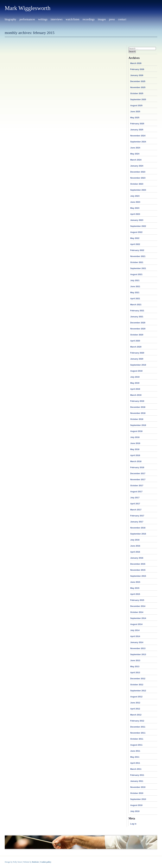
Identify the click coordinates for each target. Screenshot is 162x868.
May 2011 (135, 757)
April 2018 (135, 455)
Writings (43, 19)
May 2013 (135, 666)
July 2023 (135, 196)
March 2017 (136, 510)
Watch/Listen (73, 19)
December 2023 (138, 172)
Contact (122, 19)
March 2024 (136, 160)
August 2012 (136, 697)
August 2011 (136, 745)
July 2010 (135, 811)
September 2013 (138, 654)
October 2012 (137, 685)
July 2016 (135, 540)
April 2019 (135, 389)
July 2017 (135, 498)
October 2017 (137, 486)
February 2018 (137, 467)
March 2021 (136, 305)
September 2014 (138, 618)
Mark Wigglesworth (28, 8)
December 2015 (138, 564)
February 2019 (137, 401)
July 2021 (135, 280)
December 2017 (138, 473)
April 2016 (135, 552)
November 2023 (138, 178)
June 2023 (135, 202)
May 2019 (135, 383)
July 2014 (135, 630)
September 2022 (138, 226)
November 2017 (138, 479)
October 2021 (137, 262)
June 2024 (135, 148)
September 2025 (138, 99)
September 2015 (138, 576)
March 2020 (136, 347)
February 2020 (137, 353)
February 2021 (137, 311)
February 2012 (137, 721)
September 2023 (138, 190)
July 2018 (135, 437)
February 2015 (137, 600)
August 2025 (136, 105)
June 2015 (135, 582)
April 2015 (135, 594)
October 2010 (137, 793)
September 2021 (138, 268)
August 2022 (136, 232)
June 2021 (135, 286)
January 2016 (137, 558)
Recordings (89, 19)
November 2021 (138, 256)
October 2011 (137, 739)
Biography (11, 19)
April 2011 (135, 763)
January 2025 (137, 130)
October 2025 (137, 93)
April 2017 (135, 504)
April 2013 (135, 673)
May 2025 (135, 118)
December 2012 (138, 679)
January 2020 (137, 359)
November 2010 (138, 787)
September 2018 (138, 425)
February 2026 (137, 69)
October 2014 (137, 612)
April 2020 (135, 341)
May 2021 (135, 292)
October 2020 (137, 335)
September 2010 (138, 799)
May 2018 (135, 449)
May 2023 (135, 208)
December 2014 (138, 606)
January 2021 (137, 317)
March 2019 (136, 395)
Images (102, 19)
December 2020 (138, 323)
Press (112, 19)
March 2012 (136, 715)
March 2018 (136, 461)
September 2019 (138, 365)
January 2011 (137, 781)
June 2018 (135, 443)
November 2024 (138, 136)
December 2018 (138, 407)
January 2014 (137, 642)
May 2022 (135, 238)
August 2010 (136, 805)
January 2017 (137, 522)
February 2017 (137, 516)
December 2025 (138, 81)
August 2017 (136, 492)
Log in (133, 824)
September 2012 (138, 691)
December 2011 (138, 727)
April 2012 (135, 709)
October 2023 (137, 184)
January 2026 (137, 75)
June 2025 (135, 112)
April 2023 (135, 214)
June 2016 (135, 546)
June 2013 (135, 660)
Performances (27, 19)
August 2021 (136, 274)
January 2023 (137, 220)
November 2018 (138, 413)
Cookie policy (46, 862)
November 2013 (138, 648)
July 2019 (135, 377)
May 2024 (135, 154)
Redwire (36, 862)
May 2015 (135, 588)
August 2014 (136, 624)
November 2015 (138, 570)
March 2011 (136, 769)
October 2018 (137, 419)
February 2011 (137, 775)
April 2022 (135, 244)
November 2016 (138, 528)
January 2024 (137, 166)
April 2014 (135, 636)
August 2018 (136, 431)
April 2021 (135, 299)
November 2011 (138, 733)
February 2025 (137, 124)
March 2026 (136, 63)
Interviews (57, 19)
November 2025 (138, 87)
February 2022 (137, 250)
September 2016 (138, 534)
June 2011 (135, 751)
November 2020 (138, 329)
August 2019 (136, 371)
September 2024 (138, 142)
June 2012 (135, 703)
